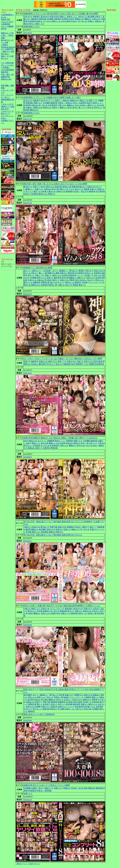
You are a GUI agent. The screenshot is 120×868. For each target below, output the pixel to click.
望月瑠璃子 (28, 695)
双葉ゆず (52, 532)
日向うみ (97, 275)
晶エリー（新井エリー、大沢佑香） (38, 271)
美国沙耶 (58, 187)
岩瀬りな (93, 189)
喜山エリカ (79, 189)
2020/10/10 (28, 203)
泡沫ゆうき (89, 273)
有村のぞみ (51, 529)
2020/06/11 (28, 541)
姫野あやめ (38, 108)
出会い (4, 118)
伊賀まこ (99, 17)
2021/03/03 (28, 33)
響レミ (41, 273)
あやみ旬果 (66, 21)
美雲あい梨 (67, 187)
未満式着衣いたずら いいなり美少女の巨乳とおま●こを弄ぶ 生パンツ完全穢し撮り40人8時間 (61, 14)
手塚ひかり (94, 529)
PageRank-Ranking (8, 47)
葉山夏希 (91, 17)
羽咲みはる (47, 108)
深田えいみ (56, 21)
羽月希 (40, 611)
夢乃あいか (28, 187)
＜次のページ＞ (34, 864)
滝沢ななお (99, 280)
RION (43, 101)
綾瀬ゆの (46, 611)
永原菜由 (44, 285)
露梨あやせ (79, 19)
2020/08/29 (28, 457)
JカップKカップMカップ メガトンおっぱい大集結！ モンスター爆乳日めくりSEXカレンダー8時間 (63, 359)
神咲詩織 (42, 19)
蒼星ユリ (95, 697)
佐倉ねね (35, 105)
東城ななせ (36, 285)
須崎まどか (81, 278)
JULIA (49, 21)
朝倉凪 (75, 285)
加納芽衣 (92, 191)
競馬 (3, 86)
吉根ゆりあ (61, 191)
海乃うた (31, 275)
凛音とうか (40, 24)
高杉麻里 (45, 532)
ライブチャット (7, 116)
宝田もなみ (50, 187)
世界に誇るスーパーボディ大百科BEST (39, 714)
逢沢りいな (28, 282)
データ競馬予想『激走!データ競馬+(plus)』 (8, 51)
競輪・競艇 (9, 86)
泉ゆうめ (54, 282)
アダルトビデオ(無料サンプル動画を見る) (8, 107)
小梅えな (61, 285)
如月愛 (98, 278)
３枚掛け (5, 45)
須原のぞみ (91, 187)
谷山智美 (69, 702)
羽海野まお (79, 695)
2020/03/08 (28, 720)
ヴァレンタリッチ (95, 282)
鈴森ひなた (39, 189)
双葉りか (52, 194)
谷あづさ (69, 285)
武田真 (53, 613)
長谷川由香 (98, 362)
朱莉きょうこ (72, 17)
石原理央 (65, 19)
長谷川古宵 (54, 17)
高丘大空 (84, 191)
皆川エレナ (37, 709)
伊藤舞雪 (51, 441)
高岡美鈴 (58, 19)
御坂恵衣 (35, 19)
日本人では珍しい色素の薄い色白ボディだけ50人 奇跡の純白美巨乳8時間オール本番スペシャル (62, 606)
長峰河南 (75, 187)
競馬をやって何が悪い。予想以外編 (7, 35)
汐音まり (27, 194)
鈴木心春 (71, 108)
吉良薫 (44, 191)
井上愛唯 (56, 273)
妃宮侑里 (27, 105)
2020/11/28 (28, 119)
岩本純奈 (96, 702)
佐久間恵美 (100, 191)
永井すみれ (81, 446)
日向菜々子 (89, 275)
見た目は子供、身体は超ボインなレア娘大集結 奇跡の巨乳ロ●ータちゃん (53, 535)
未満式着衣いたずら (32, 27)
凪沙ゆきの (45, 17)
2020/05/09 (28, 625)
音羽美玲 (35, 194)
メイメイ (80, 275)
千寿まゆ (90, 108)
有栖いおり (38, 103)
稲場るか (99, 21)
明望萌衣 (79, 364)
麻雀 (3, 88)
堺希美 (72, 280)
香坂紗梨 (63, 611)
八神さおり (89, 271)
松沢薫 (64, 275)
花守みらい (98, 108)
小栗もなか (96, 19)
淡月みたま (83, 17)
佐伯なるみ (98, 271)
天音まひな (28, 17)
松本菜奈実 (32, 21)
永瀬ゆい (91, 21)
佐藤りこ (63, 17)
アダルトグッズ (7, 111)
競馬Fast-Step (6, 79)
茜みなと (83, 187)
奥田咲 (81, 271)
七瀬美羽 (27, 529)
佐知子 (72, 19)
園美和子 (78, 282)
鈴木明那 (69, 704)
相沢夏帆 (48, 273)
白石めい (74, 21)
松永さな (91, 280)
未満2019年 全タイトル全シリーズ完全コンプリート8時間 (47, 785)
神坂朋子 (37, 17)
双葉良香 (101, 527)
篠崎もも (63, 108)
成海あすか (87, 700)
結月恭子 (46, 704)
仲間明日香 (45, 282)
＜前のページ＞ (21, 864)
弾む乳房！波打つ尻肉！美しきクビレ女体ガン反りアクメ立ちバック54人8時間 (55, 184)
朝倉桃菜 (69, 191)
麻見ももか (43, 194)
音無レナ (48, 275)
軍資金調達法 (6, 100)
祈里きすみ (71, 362)
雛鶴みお (88, 19)
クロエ (71, 189)
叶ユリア (29, 191)
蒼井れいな (70, 282)
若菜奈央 (54, 707)
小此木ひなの (78, 609)
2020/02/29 (28, 800)
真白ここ (93, 527)
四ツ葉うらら (80, 108)
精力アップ (5, 114)
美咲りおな (57, 275)
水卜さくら (50, 101)
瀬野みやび (34, 110)
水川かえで (51, 364)
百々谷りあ (83, 21)
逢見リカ (37, 191)
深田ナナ (56, 108)
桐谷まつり (41, 21)
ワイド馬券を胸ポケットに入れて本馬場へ (7, 65)
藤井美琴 (58, 278)
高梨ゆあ (66, 101)
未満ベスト (28, 794)
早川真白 (48, 280)
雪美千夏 (54, 527)
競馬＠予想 (5, 19)
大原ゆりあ (51, 191)
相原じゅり (36, 532)
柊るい (32, 24)
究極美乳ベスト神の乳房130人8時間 (38, 268)
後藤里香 (37, 282)
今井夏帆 (50, 19)
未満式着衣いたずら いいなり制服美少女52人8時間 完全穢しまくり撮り (52, 98)
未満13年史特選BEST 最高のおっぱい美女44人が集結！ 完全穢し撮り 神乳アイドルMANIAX (61, 438)
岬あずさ (60, 532)
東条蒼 (87, 189)
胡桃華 (92, 364)
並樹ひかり (62, 707)
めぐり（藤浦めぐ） (61, 271)
